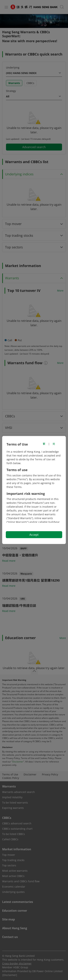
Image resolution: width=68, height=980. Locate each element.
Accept (34, 535)
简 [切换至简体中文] (54, 444)
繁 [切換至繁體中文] (44, 444)
